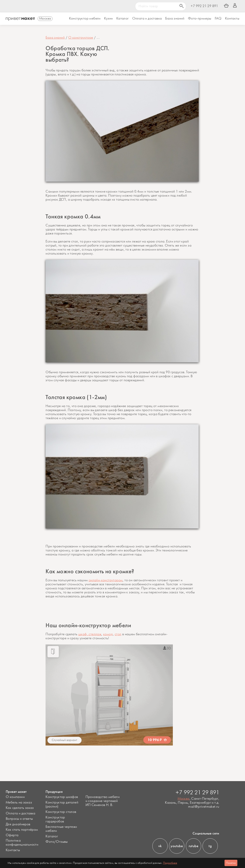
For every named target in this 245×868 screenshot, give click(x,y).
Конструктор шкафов (62, 797)
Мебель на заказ (19, 803)
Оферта (12, 835)
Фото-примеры (200, 19)
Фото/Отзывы (57, 842)
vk (160, 846)
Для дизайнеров (18, 824)
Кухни (109, 19)
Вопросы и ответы (19, 819)
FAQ (218, 19)
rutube (194, 846)
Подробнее (170, 863)
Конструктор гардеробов (55, 819)
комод (108, 634)
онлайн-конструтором (106, 580)
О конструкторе (81, 38)
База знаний (175, 19)
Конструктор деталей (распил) (62, 805)
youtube (177, 846)
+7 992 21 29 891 (204, 6)
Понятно (231, 863)
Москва (183, 799)
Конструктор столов (61, 812)
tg (210, 846)
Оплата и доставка (21, 813)
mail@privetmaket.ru (204, 807)
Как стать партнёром (22, 830)
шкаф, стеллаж (90, 634)
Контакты (232, 19)
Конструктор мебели (85, 19)
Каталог (123, 19)
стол (118, 634)
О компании (15, 797)
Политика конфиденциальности (22, 843)
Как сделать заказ (20, 808)
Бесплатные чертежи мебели (61, 829)
